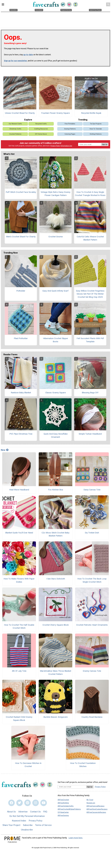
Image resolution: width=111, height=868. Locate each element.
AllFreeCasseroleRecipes (96, 812)
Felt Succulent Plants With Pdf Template (90, 340)
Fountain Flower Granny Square (55, 113)
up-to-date (28, 55)
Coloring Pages (70, 134)
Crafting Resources (41, 129)
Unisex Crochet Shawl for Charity (20, 113)
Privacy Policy (55, 146)
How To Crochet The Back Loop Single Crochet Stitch (92, 580)
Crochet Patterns (15, 134)
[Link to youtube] (44, 803)
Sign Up (105, 144)
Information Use (66, 146)
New (5, 450)
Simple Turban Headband (90, 434)
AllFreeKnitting (63, 803)
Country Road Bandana (92, 717)
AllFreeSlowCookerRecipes (97, 809)
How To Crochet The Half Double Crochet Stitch (19, 626)
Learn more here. (76, 838)
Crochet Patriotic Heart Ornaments (92, 625)
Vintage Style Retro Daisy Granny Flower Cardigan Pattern (55, 194)
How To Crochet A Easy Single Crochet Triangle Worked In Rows (90, 194)
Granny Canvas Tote (92, 671)
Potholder (21, 291)
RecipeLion (91, 803)
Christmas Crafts (15, 129)
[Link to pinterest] (28, 803)
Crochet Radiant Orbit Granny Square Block (19, 719)
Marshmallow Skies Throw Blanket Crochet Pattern (56, 673)
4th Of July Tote (19, 671)
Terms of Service (43, 825)
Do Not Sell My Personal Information (27, 816)
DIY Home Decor (41, 134)
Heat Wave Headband (19, 490)
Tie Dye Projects (96, 124)
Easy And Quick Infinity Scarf (55, 291)
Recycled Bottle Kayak (91, 113)
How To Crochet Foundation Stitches (83, 765)
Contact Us (35, 812)
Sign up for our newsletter (15, 61)
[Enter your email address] (72, 787)
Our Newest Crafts (15, 124)
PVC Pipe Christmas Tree (21, 434)
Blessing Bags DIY (90, 393)
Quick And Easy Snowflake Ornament (56, 435)
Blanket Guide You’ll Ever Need (19, 533)
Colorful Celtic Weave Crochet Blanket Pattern (90, 238)
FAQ (45, 812)
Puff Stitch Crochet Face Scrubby (21, 192)
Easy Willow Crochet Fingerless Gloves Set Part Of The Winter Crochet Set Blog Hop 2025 (90, 294)
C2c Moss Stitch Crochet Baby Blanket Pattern (55, 534)
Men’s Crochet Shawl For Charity (21, 237)
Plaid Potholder (21, 338)
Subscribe (28, 825)
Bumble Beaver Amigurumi (55, 717)
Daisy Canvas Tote (92, 490)
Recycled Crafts (41, 124)
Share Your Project (11, 825)
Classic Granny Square (55, 393)
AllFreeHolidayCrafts (66, 806)
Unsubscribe (27, 830)
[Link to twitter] (20, 803)
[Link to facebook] (11, 803)
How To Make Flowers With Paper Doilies (19, 580)
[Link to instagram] (36, 803)
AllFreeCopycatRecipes (95, 806)
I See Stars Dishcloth (56, 579)
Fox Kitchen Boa (56, 490)
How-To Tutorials (96, 129)
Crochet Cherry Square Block (56, 625)
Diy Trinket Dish (92, 533)
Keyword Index (19, 821)
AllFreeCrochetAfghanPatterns (69, 809)
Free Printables (70, 124)
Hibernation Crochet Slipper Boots (56, 340)
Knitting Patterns (96, 134)
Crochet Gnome (56, 237)
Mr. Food (90, 800)
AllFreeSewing (63, 815)
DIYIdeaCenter (63, 812)
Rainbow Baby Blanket (21, 393)
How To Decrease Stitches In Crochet (28, 765)
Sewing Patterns (70, 129)
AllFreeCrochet (63, 800)
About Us (11, 812)
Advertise (23, 812)
